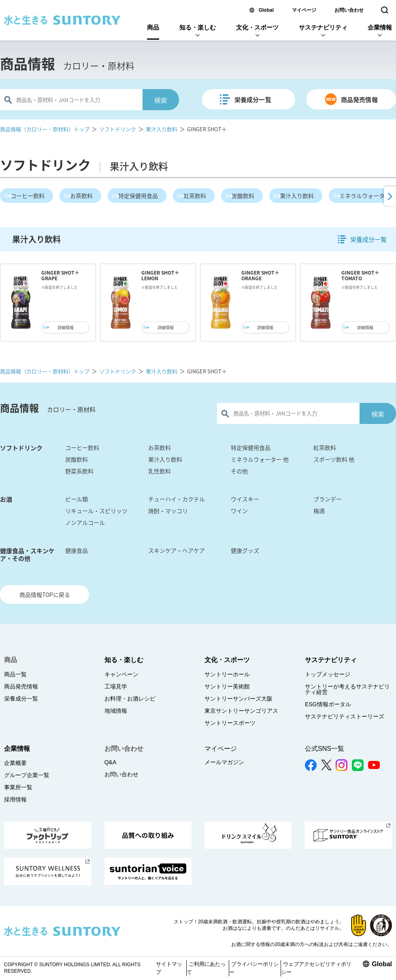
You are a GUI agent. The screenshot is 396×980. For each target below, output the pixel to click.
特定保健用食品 (138, 196)
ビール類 (77, 499)
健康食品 (77, 550)
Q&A (111, 762)
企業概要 (15, 763)
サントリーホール (227, 674)
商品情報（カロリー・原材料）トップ (45, 129)
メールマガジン (224, 762)
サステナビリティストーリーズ (345, 716)
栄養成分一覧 (253, 100)
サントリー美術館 (227, 686)
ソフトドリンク (118, 129)
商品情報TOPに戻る (45, 594)
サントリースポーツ (230, 723)
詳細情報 (66, 327)
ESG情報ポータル (328, 704)
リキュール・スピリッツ (96, 511)
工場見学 (116, 686)
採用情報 (15, 799)
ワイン (239, 511)
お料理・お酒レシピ (130, 699)
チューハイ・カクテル (177, 499)
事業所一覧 (18, 787)
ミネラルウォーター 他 (260, 459)
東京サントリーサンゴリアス (241, 711)
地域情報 (116, 711)
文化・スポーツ (257, 27)
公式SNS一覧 (325, 749)
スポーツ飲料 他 (334, 459)
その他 (239, 471)
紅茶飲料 (195, 196)
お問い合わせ (349, 10)
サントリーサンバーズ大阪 (238, 699)
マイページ (304, 10)
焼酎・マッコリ (168, 511)
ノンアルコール (85, 522)
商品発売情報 (359, 100)
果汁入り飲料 (162, 129)
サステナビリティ (323, 27)
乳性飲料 (160, 471)
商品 (153, 27)
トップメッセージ (328, 674)
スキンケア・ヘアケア (177, 550)
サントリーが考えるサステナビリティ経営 (347, 689)
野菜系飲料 (79, 471)
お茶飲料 (81, 196)
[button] (389, 196)
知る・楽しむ (198, 27)
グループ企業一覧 (27, 775)
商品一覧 (15, 674)
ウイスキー (245, 499)
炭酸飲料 (243, 196)
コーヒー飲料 (28, 196)
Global (266, 10)
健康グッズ (245, 550)
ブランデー (328, 499)
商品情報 (28, 64)
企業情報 (380, 27)
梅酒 (319, 511)
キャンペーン (121, 674)
